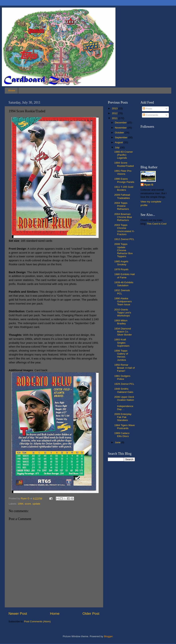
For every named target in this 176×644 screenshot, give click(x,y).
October (120, 133)
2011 (115, 118)
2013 (115, 108)
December (121, 123)
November (121, 128)
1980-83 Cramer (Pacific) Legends (124, 155)
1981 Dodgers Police (122, 377)
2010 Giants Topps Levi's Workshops (123, 313)
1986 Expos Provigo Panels (124, 180)
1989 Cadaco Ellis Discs (122, 435)
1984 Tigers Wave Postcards (125, 427)
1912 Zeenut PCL (124, 239)
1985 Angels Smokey (121, 263)
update (36, 504)
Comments (150, 115)
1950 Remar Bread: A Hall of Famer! (125, 368)
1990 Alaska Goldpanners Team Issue (123, 301)
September (121, 137)
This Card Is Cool (157, 224)
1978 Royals (121, 269)
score (28, 504)
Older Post (91, 614)
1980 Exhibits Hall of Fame (125, 276)
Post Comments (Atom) (37, 621)
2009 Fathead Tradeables (122, 196)
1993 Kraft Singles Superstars (122, 343)
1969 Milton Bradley (121, 322)
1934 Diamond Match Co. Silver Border (123, 332)
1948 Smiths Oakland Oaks (124, 390)
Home (12, 90)
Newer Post (18, 614)
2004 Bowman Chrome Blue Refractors (123, 217)
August (119, 142)
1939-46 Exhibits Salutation (124, 284)
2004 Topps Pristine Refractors (122, 206)
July (118, 147)
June (118, 442)
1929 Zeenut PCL (124, 384)
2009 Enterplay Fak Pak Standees (123, 417)
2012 (115, 113)
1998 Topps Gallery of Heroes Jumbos (121, 355)
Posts (147, 109)
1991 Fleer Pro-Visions (123, 172)
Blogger (108, 636)
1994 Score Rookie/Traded (124, 164)
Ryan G (149, 185)
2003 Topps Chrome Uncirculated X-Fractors (124, 230)
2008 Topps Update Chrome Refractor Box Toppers (124, 250)
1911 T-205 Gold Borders (124, 188)
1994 (20, 504)
